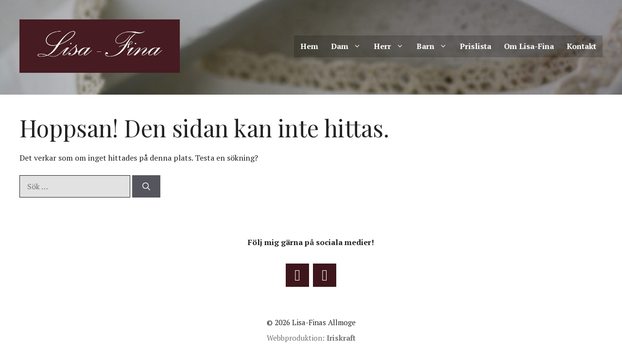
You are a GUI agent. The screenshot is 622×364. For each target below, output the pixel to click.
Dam (349, 46)
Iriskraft (341, 338)
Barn (435, 46)
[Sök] (146, 186)
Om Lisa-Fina (529, 46)
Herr (392, 46)
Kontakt (581, 46)
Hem (309, 46)
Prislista (475, 46)
